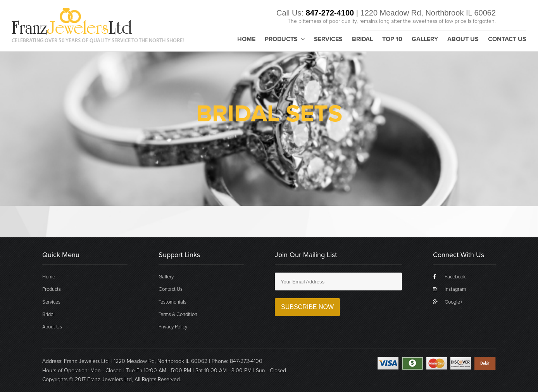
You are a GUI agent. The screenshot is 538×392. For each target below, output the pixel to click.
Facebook (449, 277)
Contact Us (507, 40)
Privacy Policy (173, 327)
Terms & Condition (178, 314)
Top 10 (392, 40)
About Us (463, 40)
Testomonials (172, 302)
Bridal (362, 40)
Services (328, 40)
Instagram (449, 289)
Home (246, 40)
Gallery (425, 40)
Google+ (448, 302)
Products (285, 39)
